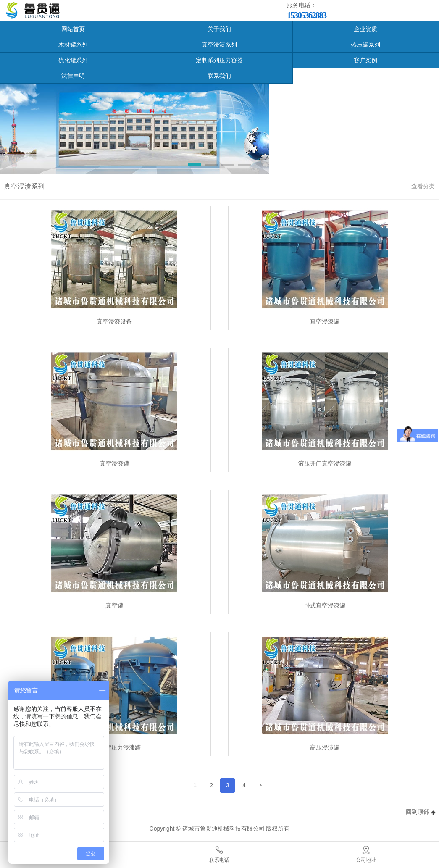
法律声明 (73, 76)
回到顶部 (418, 812)
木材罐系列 (73, 45)
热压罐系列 (365, 45)
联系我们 (219, 76)
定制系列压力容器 (219, 60)
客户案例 (365, 60)
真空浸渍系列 (219, 45)
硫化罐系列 (73, 60)
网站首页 (73, 29)
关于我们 (219, 29)
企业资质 (365, 29)
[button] (195, 166)
